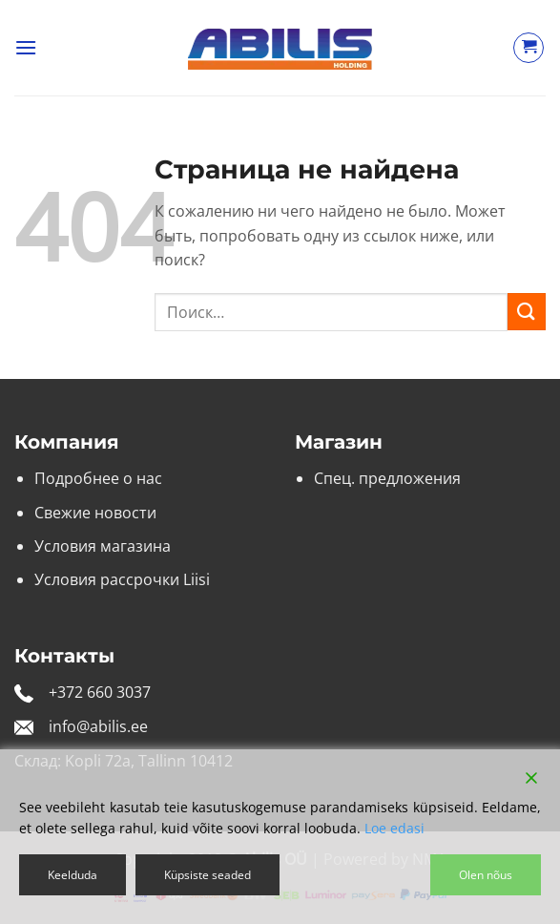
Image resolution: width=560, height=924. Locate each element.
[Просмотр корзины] (529, 48)
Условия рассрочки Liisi (122, 579)
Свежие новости (95, 513)
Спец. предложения (387, 478)
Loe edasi (394, 828)
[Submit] (527, 312)
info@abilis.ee (98, 726)
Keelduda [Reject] (73, 875)
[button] (26, 47)
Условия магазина (103, 546)
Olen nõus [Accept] (486, 875)
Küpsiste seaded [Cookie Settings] (207, 875)
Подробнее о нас (98, 478)
